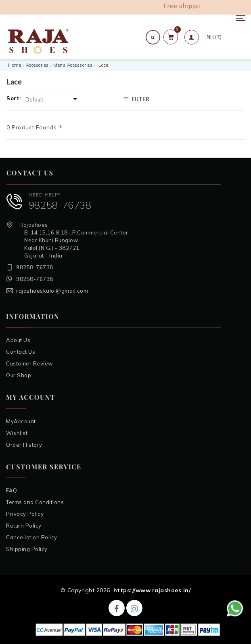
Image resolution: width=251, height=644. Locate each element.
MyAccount (21, 421)
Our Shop (19, 375)
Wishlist (17, 433)
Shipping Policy (27, 549)
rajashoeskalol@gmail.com (52, 291)
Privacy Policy (25, 514)
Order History (24, 445)
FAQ (12, 490)
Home (15, 65)
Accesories (37, 65)
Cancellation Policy (32, 537)
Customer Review (29, 363)
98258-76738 (60, 205)
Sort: (14, 98)
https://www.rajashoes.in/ (152, 590)
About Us (18, 340)
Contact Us (21, 352)
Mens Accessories (73, 65)
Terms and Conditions (35, 502)
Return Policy (24, 526)
